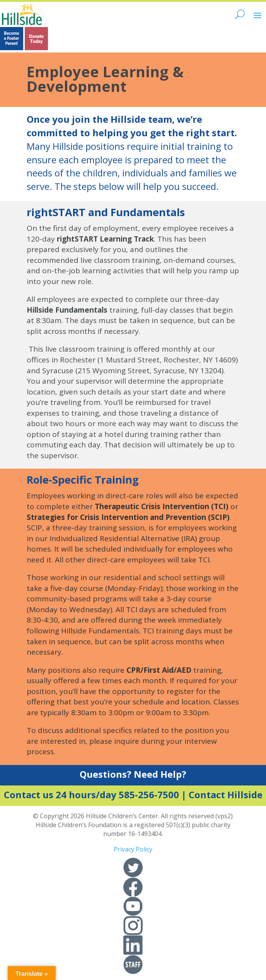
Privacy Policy (133, 849)
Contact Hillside (226, 795)
